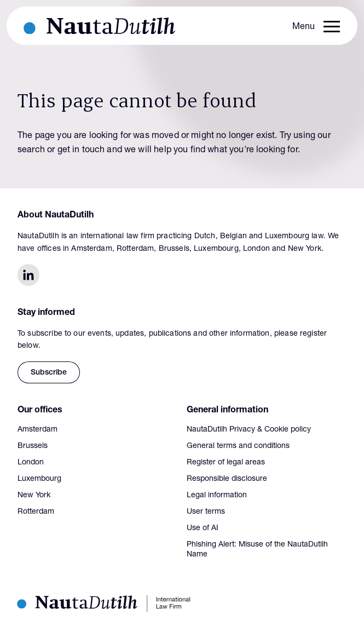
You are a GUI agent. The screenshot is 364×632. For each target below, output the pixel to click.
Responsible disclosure (227, 479)
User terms (206, 512)
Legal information (217, 496)
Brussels (33, 446)
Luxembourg (39, 479)
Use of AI (203, 528)
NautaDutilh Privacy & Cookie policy (249, 430)
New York (34, 496)
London (31, 463)
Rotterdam (36, 512)
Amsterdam (37, 430)
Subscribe (49, 373)
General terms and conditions (238, 446)
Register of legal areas (226, 463)
